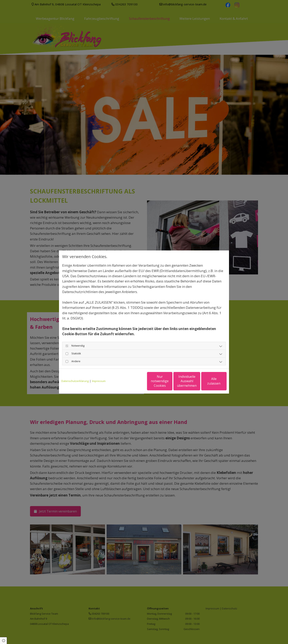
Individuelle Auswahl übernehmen (170, 381)
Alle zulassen (208, 381)
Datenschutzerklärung (75, 381)
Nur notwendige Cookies (132, 381)
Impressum (99, 381)
